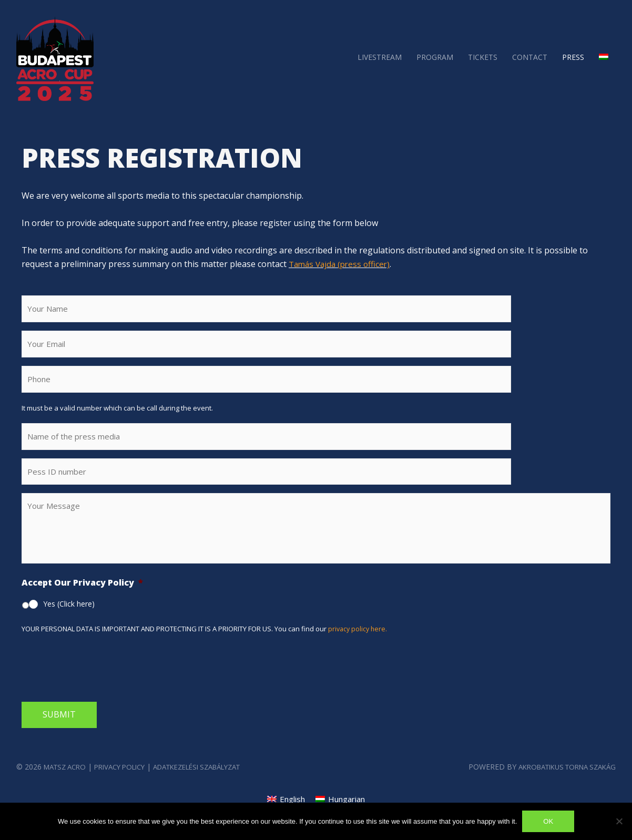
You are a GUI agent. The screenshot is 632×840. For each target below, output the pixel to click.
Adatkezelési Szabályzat (216, 780)
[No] (619, 821)
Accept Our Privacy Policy (82, 597)
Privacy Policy (128, 780)
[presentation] (101, 679)
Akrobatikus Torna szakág (561, 780)
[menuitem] (604, 57)
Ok (548, 821)
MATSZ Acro (67, 780)
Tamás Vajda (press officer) (342, 264)
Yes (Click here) (69, 617)
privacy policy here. (359, 642)
